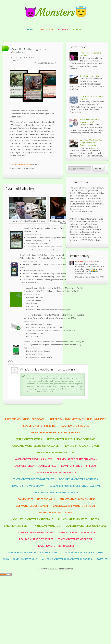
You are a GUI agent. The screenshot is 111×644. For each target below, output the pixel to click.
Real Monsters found (90, 76)
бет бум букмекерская (21, 164)
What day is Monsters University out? (90, 121)
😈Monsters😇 (55, 12)
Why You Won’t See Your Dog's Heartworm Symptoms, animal (91, 142)
